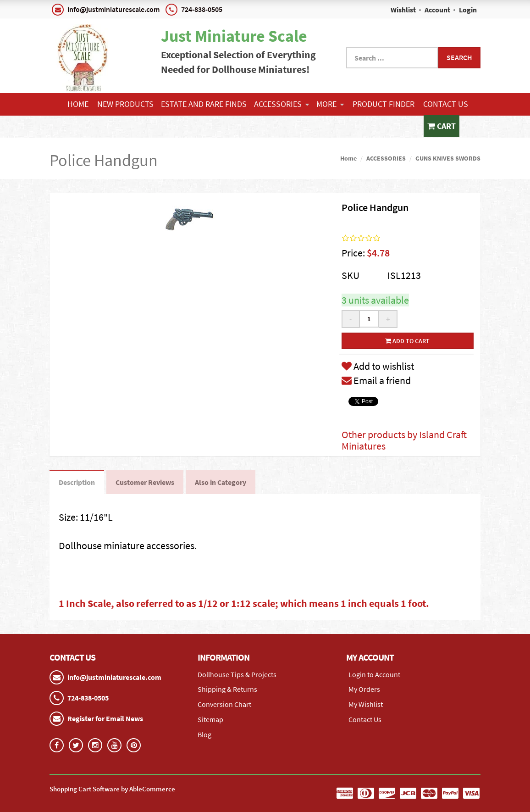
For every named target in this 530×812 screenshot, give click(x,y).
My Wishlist (366, 704)
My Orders (364, 689)
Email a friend (376, 380)
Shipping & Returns (227, 689)
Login (468, 10)
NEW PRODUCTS (125, 104)
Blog (204, 734)
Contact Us (446, 104)
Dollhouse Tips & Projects (237, 674)
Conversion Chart (224, 704)
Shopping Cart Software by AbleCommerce (112, 789)
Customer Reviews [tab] (145, 482)
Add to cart (407, 341)
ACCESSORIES (282, 104)
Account (437, 10)
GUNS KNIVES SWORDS (448, 158)
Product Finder (384, 104)
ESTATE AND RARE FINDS (204, 104)
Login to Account (374, 674)
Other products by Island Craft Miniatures (404, 440)
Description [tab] (77, 482)
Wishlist (403, 10)
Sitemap (210, 719)
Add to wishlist (378, 366)
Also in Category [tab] (221, 482)
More (330, 104)
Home (78, 104)
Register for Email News (105, 718)
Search (459, 57)
